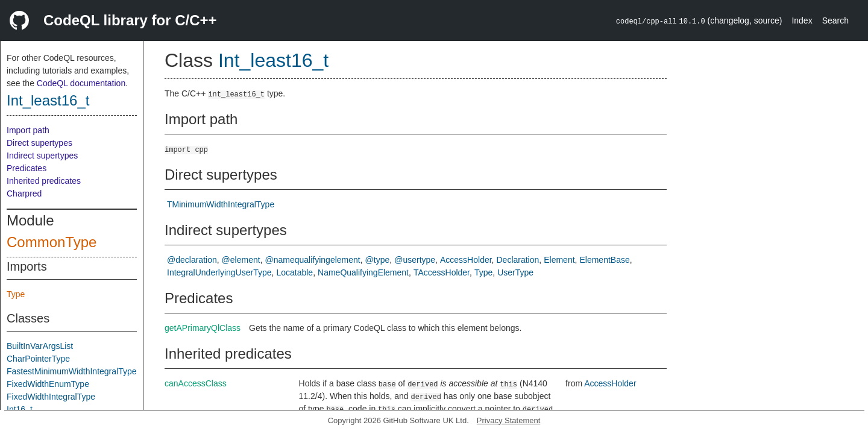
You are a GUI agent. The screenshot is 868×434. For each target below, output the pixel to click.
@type (378, 260)
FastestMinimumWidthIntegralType (72, 371)
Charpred (24, 193)
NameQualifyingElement (363, 272)
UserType (515, 272)
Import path (28, 130)
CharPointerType (38, 359)
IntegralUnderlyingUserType (219, 272)
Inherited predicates (44, 181)
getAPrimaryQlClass (203, 328)
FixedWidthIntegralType (51, 397)
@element (241, 260)
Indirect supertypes (42, 156)
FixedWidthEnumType (48, 384)
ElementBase (604, 260)
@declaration (192, 260)
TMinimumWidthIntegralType (221, 204)
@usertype (415, 260)
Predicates (27, 168)
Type (16, 294)
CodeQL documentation (81, 83)
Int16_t (20, 409)
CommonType (52, 242)
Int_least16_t (48, 100)
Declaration (517, 260)
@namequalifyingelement (313, 260)
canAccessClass (196, 383)
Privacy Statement (509, 420)
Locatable (294, 272)
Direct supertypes (39, 143)
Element (559, 260)
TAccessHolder (442, 272)
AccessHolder (466, 260)
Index (802, 20)
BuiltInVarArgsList (40, 346)
